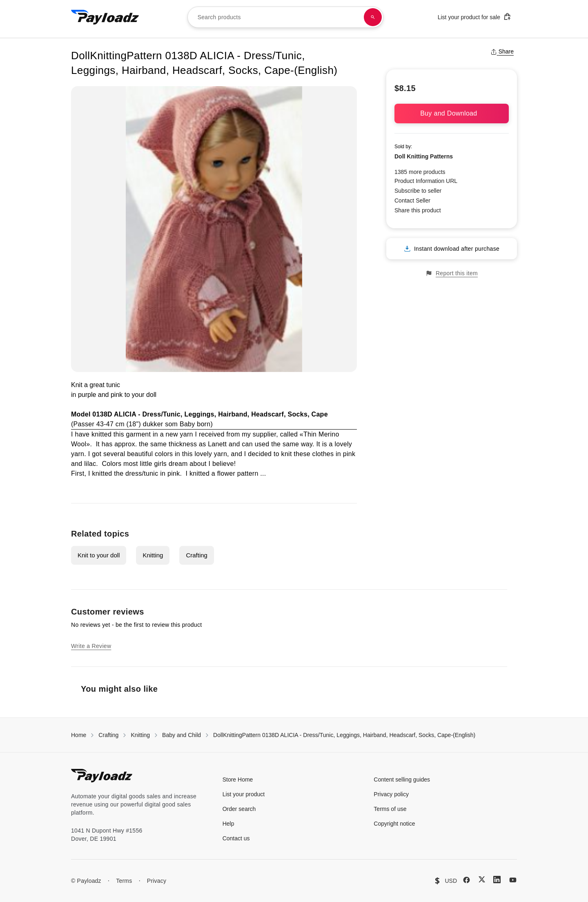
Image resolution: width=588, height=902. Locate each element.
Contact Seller (412, 200)
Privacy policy (391, 794)
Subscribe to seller (418, 191)
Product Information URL (426, 181)
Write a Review (91, 646)
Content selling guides (402, 780)
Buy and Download (452, 113)
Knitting (153, 555)
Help (228, 824)
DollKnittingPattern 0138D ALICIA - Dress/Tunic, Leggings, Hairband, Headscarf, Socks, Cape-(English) (344, 735)
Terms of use (390, 809)
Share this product (418, 210)
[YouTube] (513, 880)
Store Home (238, 780)
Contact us (236, 838)
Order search (239, 809)
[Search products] (373, 17)
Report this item (452, 273)
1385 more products (420, 172)
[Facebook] (467, 880)
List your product (244, 794)
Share (502, 51)
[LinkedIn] (497, 880)
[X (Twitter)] (482, 879)
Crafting (197, 555)
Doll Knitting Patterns (424, 156)
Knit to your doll (99, 555)
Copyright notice (394, 824)
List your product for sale (474, 17)
